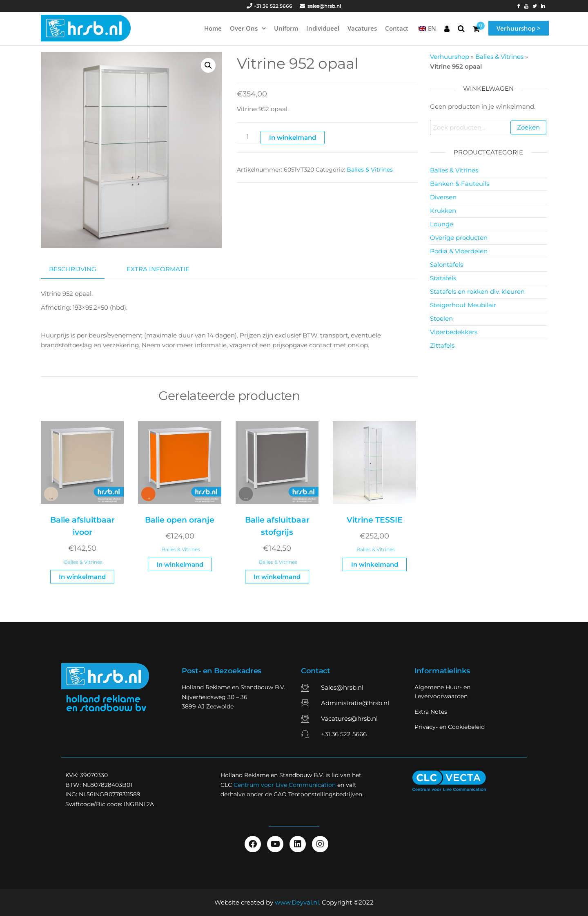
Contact (397, 28)
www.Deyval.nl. (297, 902)
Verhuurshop (450, 57)
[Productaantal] (248, 137)
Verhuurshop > (519, 28)
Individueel (323, 28)
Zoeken (528, 127)
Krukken (443, 211)
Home (213, 28)
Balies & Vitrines (370, 170)
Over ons (244, 28)
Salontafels (447, 265)
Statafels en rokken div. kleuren (477, 292)
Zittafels (442, 345)
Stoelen (441, 318)
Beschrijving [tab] (73, 269)
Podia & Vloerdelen (459, 251)
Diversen (443, 197)
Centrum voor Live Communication (285, 785)
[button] (208, 65)
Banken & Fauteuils (460, 184)
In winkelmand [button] (82, 577)
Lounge (442, 224)
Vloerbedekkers (454, 332)
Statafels (443, 278)
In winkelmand (293, 137)
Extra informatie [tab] (158, 269)
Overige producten (459, 238)
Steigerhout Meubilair (463, 305)
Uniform (286, 28)
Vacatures (362, 28)
